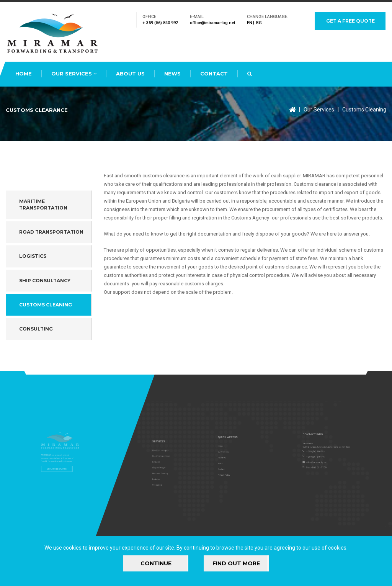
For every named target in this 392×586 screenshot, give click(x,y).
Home (24, 74)
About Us (130, 74)
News (172, 74)
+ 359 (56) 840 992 (160, 23)
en (250, 23)
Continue (156, 563)
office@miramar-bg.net (212, 23)
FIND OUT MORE (236, 563)
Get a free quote (350, 21)
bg (259, 23)
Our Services (74, 74)
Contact (214, 74)
